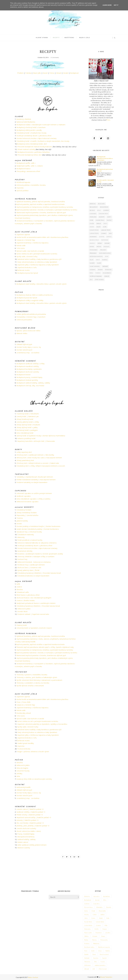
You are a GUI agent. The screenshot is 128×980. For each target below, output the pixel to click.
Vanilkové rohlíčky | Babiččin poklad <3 (31, 812)
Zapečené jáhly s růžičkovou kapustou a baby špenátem (38, 265)
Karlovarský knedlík (23, 787)
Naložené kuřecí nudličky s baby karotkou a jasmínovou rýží (39, 259)
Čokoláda (93, 217)
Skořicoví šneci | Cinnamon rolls (29, 568)
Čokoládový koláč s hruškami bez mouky (31, 133)
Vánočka (20, 589)
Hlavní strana (43, 38)
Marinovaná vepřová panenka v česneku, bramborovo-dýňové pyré (41, 213)
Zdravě (59, 73)
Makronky (21, 537)
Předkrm (20, 73)
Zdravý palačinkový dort (25, 460)
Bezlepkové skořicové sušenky (28, 372)
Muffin (102, 237)
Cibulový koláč (22, 625)
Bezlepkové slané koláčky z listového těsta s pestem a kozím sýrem (41, 284)
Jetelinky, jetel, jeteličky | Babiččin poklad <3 (33, 826)
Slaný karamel (95, 266)
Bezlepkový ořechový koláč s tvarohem (31, 127)
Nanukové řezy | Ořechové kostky (29, 532)
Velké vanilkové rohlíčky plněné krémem (32, 845)
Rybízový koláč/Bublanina (26, 122)
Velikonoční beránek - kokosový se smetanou (34, 562)
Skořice (105, 260)
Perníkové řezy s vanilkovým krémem (31, 565)
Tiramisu (20, 518)
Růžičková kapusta (23, 182)
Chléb (92, 224)
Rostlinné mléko (105, 253)
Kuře (105, 227)
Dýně (91, 220)
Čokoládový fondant (24, 510)
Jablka (99, 224)
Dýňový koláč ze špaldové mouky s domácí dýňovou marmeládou (41, 436)
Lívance (19, 587)
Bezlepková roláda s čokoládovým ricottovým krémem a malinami (41, 125)
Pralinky (103, 250)
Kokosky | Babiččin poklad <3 (27, 820)
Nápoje (109, 237)
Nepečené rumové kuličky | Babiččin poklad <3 (34, 817)
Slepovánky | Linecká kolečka (27, 515)
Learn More (107, 5)
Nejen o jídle (84, 38)
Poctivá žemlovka (24, 749)
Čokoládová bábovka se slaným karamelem (33, 576)
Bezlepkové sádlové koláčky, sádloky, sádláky (33, 383)
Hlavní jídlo (37, 73)
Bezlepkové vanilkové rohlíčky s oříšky (31, 364)
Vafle (18, 584)
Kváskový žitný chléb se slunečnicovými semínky (34, 779)
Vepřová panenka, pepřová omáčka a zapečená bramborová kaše (40, 204)
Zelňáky (19, 774)
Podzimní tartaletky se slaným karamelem (32, 482)
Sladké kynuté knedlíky (26, 743)
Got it (116, 5)
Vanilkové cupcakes (24, 496)
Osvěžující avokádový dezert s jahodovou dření (34, 136)
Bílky (99, 210)
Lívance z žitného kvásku (26, 600)
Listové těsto (94, 233)
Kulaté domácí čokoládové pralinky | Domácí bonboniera (38, 529)
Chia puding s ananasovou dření (28, 171)
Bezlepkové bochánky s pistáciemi (29, 369)
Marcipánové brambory (26, 837)
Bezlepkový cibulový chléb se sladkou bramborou (35, 295)
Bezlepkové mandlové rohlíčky (28, 366)
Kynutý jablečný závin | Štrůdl (28, 570)
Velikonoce (107, 273)
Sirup (98, 260)
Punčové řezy (22, 559)
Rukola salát (21, 245)
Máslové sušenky (24, 848)
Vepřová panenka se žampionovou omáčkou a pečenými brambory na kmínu (45, 207)
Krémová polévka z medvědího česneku (31, 185)
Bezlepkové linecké (23, 375)
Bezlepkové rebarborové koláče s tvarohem (105, 158)
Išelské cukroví (23, 842)
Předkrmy (93, 253)
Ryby (107, 256)
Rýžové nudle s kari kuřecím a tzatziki (30, 251)
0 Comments (55, 58)
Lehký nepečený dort (24, 452)
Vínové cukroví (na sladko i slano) (29, 831)
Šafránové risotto (23, 270)
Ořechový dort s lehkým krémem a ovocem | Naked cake (38, 463)
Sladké (92, 263)
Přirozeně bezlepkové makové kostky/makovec (35, 147)
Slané (99, 263)
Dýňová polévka (22, 191)
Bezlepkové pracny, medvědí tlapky (29, 377)
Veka (18, 776)
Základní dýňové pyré (24, 344)
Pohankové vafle (23, 592)
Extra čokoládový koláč (25, 433)
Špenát (100, 270)
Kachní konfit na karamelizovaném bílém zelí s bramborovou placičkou (42, 237)
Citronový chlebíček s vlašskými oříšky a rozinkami (36, 557)
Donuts (19, 524)
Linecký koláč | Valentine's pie (28, 416)
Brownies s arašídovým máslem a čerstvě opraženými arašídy (40, 554)
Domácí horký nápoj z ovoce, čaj (29, 347)
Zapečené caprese (23, 235)
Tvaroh (98, 273)
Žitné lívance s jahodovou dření (28, 595)
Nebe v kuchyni (33, 977)
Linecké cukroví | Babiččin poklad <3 (30, 809)
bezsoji (92, 210)
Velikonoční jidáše (24, 609)
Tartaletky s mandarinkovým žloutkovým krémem (35, 477)
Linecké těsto (106, 230)
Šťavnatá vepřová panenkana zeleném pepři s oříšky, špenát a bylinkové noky (45, 647)
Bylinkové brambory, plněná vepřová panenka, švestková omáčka (41, 202)
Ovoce (92, 247)
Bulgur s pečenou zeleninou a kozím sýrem (33, 752)
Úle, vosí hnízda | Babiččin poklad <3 (30, 823)
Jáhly (105, 224)
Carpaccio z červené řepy (26, 240)
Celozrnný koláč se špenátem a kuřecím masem (34, 628)
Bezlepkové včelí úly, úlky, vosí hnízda (30, 386)
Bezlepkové (74, 73)
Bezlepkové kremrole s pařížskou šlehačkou (33, 152)
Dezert (45, 73)
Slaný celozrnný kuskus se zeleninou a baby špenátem (37, 262)
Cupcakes (93, 214)
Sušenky (93, 270)
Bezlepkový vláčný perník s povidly (29, 130)
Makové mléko (22, 333)
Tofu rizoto (21, 248)
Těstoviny (108, 270)
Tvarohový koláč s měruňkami (28, 414)
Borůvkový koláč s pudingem (27, 430)
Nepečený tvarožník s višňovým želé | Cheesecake (36, 441)
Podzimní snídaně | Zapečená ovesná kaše (33, 614)
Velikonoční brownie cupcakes (27, 502)
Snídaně (105, 266)
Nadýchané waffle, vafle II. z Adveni (30, 166)
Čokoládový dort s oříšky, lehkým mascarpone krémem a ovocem (41, 466)
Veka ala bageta (22, 768)
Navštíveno (69, 38)
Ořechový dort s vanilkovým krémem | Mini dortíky (35, 455)
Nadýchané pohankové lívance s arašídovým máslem (36, 603)
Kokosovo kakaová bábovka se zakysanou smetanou (37, 543)
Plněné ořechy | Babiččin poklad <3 (30, 815)
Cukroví (106, 210)
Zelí (91, 280)
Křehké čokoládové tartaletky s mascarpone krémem (36, 480)
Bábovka (93, 204)
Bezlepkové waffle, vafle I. (26, 163)
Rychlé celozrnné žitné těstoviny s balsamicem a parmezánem (39, 680)
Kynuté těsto (94, 230)
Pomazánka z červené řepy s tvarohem (31, 317)
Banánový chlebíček (24, 119)
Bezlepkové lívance (23, 169)
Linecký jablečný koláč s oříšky (28, 422)
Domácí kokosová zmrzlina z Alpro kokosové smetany (36, 138)
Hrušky (109, 220)
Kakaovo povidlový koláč (26, 438)
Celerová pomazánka (24, 320)
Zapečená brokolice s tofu (27, 267)
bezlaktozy (94, 207)
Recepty (57, 38)
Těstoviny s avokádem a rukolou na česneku (33, 683)
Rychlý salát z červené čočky (27, 256)
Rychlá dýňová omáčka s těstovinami (30, 686)
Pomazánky (94, 250)
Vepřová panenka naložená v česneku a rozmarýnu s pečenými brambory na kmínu (47, 210)
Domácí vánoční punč (24, 350)
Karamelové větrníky (25, 551)
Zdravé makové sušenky (26, 149)
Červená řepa (103, 214)
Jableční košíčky (22, 521)
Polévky (106, 247)
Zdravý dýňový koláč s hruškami (28, 425)
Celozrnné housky (23, 771)
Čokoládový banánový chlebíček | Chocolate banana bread (39, 573)
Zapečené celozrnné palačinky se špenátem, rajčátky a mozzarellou (42, 724)
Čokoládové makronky (26, 535)
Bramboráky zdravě (24, 713)
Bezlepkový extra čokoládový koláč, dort (32, 144)
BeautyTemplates (106, 977)
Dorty (109, 217)
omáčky (92, 243)
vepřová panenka (96, 276)
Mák (110, 233)
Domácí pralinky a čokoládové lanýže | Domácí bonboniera (38, 526)
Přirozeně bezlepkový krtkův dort (30, 155)
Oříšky (100, 243)
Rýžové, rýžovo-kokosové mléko (28, 331)
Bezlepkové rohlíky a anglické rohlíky (30, 300)
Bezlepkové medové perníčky (27, 380)
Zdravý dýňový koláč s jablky (27, 427)
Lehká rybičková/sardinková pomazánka (31, 314)
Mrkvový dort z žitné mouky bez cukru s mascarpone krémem (39, 458)
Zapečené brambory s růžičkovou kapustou (32, 243)
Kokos (92, 227)
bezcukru (101, 204)
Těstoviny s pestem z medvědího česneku (32, 675)
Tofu (91, 273)
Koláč (99, 227)
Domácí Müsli (22, 611)
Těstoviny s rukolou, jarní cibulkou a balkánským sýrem (37, 677)
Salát (92, 260)
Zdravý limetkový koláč (25, 419)
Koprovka (20, 188)
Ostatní (66, 73)
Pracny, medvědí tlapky (26, 834)
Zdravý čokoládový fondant (27, 513)
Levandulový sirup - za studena (28, 353)
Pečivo (52, 73)
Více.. (109, 120)
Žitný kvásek (99, 280)
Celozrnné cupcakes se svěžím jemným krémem (34, 493)
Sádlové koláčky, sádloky (26, 839)
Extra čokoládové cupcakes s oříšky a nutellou (33, 499)
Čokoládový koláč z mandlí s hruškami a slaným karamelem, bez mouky (43, 141)
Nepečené (105, 240)
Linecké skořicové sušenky (26, 828)
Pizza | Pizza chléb (23, 702)
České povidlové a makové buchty (30, 540)
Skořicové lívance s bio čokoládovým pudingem (34, 598)
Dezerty (102, 217)
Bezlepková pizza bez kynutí (28, 273)
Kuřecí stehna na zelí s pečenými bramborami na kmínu (37, 254)
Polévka (28, 73)
